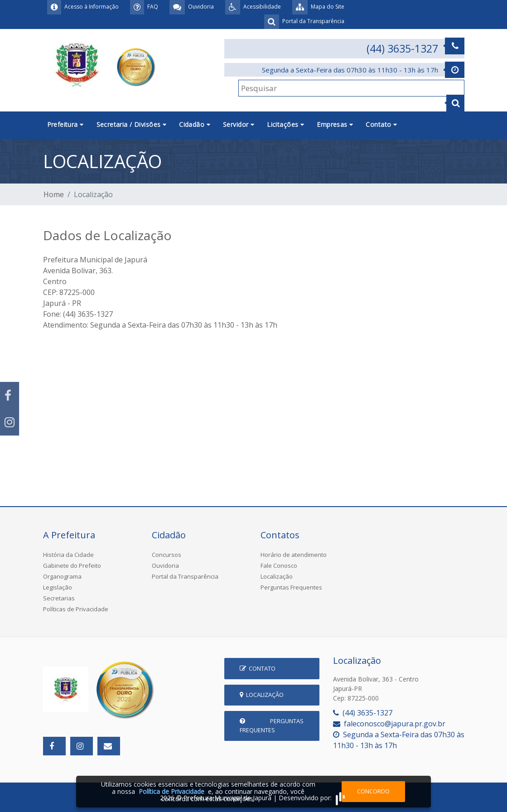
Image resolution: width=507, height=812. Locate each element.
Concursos (167, 555)
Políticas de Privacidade (76, 609)
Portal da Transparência (185, 576)
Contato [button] (381, 124)
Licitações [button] (285, 124)
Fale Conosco (279, 565)
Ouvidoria (165, 565)
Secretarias (59, 598)
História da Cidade (68, 555)
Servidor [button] (239, 124)
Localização (277, 576)
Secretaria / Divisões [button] (132, 124)
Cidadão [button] (195, 124)
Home (54, 194)
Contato (258, 668)
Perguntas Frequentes (291, 587)
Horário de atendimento (294, 555)
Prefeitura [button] (65, 124)
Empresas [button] (335, 124)
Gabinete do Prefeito (72, 565)
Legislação (58, 587)
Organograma (62, 576)
